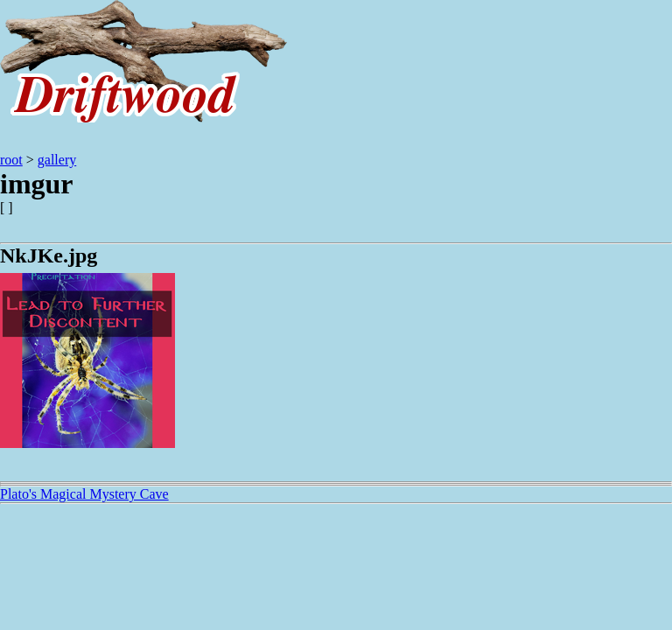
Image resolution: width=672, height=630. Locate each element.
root (11, 160)
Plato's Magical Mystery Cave (84, 494)
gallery (57, 160)
